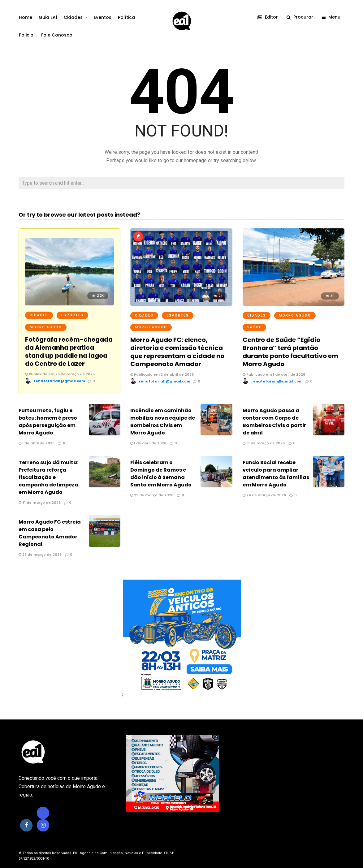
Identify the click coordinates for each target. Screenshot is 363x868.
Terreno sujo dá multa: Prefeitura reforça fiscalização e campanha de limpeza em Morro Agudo (48, 477)
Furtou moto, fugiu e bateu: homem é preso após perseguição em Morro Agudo (48, 422)
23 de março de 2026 (40, 555)
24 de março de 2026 (264, 495)
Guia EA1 (48, 17)
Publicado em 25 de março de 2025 (60, 374)
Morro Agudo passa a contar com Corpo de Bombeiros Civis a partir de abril (274, 422)
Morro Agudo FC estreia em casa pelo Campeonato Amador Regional (50, 533)
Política (126, 17)
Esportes (72, 315)
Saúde (254, 327)
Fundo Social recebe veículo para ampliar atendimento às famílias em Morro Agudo (276, 474)
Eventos (102, 17)
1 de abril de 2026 (37, 443)
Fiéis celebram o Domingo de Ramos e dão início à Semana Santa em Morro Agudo (161, 474)
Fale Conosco (56, 35)
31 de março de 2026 (264, 443)
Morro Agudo (46, 327)
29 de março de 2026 (152, 495)
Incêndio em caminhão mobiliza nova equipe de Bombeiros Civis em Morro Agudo (163, 422)
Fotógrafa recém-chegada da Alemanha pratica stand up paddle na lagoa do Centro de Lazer (69, 352)
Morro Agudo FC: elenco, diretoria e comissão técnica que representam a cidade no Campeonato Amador (177, 352)
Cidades (73, 17)
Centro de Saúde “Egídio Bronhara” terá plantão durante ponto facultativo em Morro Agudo (290, 352)
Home (25, 17)
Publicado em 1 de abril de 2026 (274, 374)
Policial (26, 35)
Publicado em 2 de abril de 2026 (162, 374)
